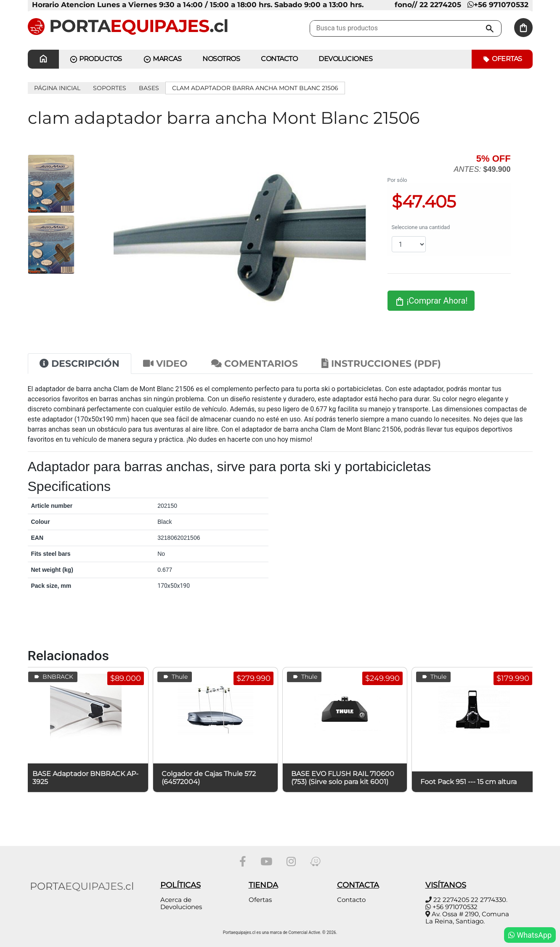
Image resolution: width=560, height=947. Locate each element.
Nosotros (221, 59)
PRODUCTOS (96, 59)
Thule (175, 677)
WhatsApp (530, 935)
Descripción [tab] (80, 364)
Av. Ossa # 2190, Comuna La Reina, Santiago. (467, 918)
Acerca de (176, 900)
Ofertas (502, 59)
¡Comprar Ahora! (431, 301)
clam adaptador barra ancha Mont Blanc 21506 (255, 88)
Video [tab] (165, 364)
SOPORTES (110, 88)
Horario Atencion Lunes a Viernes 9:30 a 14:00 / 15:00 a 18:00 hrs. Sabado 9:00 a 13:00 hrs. (198, 5)
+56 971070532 (498, 5)
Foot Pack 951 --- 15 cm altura (468, 782)
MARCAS (162, 59)
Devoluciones (345, 59)
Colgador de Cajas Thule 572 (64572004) (209, 778)
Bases (149, 88)
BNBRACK (53, 677)
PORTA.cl (128, 26)
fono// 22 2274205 (428, 5)
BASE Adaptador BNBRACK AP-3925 (85, 778)
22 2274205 (451, 900)
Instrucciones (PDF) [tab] (381, 364)
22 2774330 (488, 900)
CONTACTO (279, 59)
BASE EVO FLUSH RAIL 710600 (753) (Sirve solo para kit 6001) (343, 778)
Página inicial (57, 88)
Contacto (351, 900)
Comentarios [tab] (255, 364)
